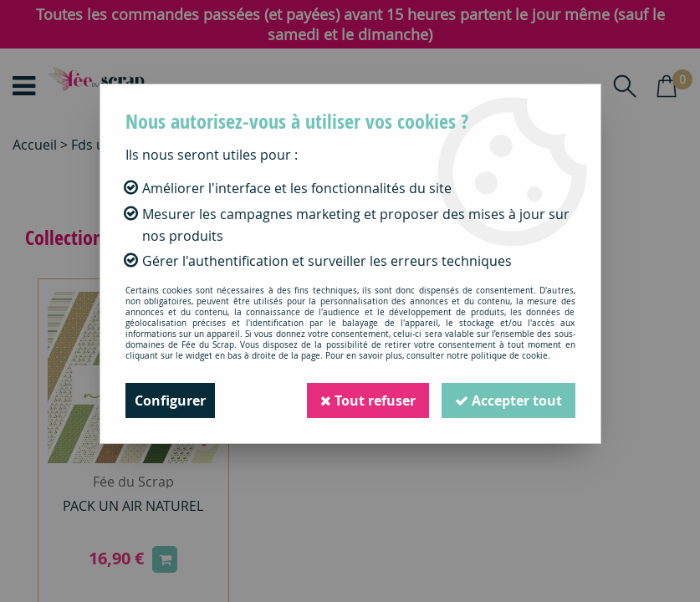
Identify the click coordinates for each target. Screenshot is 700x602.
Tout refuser (368, 400)
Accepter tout (508, 400)
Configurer (170, 400)
